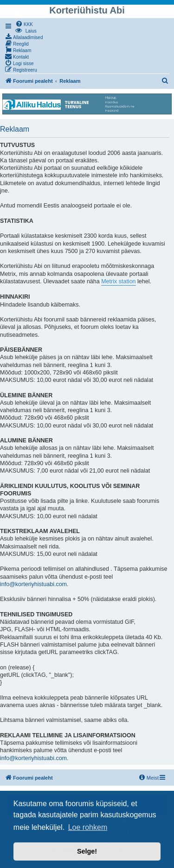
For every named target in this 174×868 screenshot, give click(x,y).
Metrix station (118, 281)
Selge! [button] (87, 851)
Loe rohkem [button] (88, 827)
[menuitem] (24, 24)
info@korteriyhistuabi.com (33, 584)
